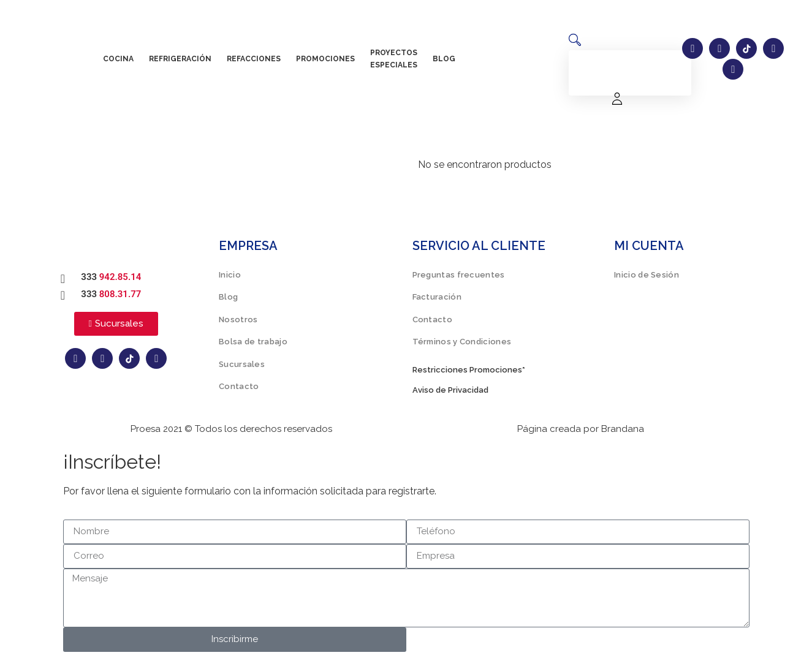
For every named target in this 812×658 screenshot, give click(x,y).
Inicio (230, 275)
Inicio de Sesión (647, 275)
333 (111, 277)
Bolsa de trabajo (253, 342)
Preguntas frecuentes (459, 275)
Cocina (118, 59)
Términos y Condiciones (462, 342)
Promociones (325, 59)
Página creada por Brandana (581, 429)
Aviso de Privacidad (450, 390)
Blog (444, 59)
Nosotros (238, 320)
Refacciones (254, 59)
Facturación (437, 297)
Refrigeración (180, 59)
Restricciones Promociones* (469, 370)
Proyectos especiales (394, 59)
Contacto (239, 386)
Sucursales (242, 364)
